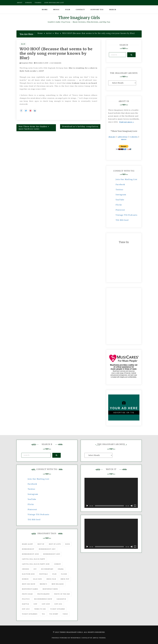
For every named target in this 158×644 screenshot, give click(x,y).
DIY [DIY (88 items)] (35, 569)
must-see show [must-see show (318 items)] (29, 584)
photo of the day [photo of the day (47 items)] (62, 594)
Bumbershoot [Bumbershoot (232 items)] (28, 549)
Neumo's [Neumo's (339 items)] (43, 584)
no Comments (55, 63)
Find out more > (127, 122)
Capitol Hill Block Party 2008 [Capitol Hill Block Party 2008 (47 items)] (36, 564)
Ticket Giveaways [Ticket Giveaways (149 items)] (30, 614)
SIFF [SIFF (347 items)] (35, 604)
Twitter (119, 190)
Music (56, 10)
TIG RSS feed (122, 220)
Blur (23, 44)
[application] (111, 493)
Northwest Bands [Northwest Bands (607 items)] (30, 589)
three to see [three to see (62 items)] (40, 609)
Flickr (119, 205)
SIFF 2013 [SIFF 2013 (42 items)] (26, 609)
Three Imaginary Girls (79, 18)
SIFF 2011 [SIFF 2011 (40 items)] (58, 604)
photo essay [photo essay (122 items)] (27, 594)
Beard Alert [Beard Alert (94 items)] (28, 544)
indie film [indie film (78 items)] (51, 579)
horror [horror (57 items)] (25, 579)
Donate (29, 3)
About (20, 3)
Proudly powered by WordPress (66, 638)
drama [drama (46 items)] (61, 569)
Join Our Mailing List (126, 179)
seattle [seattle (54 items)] (26, 604)
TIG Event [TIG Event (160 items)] (54, 614)
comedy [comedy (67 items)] (58, 564)
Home (45, 10)
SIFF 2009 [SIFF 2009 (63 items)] (46, 604)
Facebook (120, 184)
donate (112, 137)
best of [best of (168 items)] (41, 544)
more (124, 139)
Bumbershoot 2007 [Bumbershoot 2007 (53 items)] (47, 549)
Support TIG (97, 10)
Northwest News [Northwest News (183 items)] (50, 589)
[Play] (87, 506)
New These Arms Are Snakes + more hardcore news (34, 128)
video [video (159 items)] (65, 614)
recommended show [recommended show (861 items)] (43, 599)
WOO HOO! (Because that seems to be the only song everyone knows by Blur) (56, 53)
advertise (123, 137)
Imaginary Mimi (27, 63)
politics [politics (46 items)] (26, 599)
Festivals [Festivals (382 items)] (43, 574)
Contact (80, 10)
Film (68, 10)
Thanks (38, 3)
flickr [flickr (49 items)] (64, 574)
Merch (113, 10)
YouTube (120, 200)
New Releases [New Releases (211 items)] (58, 584)
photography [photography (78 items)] (44, 594)
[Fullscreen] (135, 506)
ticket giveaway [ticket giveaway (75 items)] (58, 609)
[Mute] (132, 506)
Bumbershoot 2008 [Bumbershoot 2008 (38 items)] (30, 554)
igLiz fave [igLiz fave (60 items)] (37, 579)
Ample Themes (99, 638)
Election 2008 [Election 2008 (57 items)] (28, 574)
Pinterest (120, 210)
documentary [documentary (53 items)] (47, 569)
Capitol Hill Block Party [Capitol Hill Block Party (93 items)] (34, 559)
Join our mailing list (54, 3)
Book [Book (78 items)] (68, 544)
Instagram (121, 195)
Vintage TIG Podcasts (126, 215)
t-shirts (134, 137)
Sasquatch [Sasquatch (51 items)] (61, 599)
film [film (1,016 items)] (54, 574)
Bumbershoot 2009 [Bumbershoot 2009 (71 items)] (52, 554)
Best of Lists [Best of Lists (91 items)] (55, 544)
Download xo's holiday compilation (80, 126)
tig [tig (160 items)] (43, 614)
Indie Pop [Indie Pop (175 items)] (65, 579)
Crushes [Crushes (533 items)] (26, 569)
